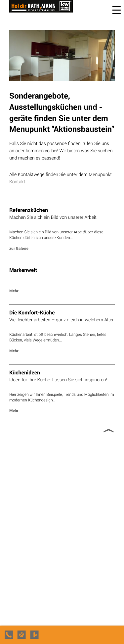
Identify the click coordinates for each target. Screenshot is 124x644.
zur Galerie (19, 249)
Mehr (14, 291)
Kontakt (17, 181)
